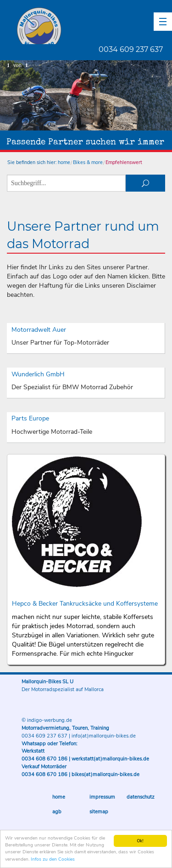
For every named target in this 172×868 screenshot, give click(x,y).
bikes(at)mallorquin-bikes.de (105, 774)
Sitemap (99, 812)
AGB (57, 812)
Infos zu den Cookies (53, 860)
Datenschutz (141, 797)
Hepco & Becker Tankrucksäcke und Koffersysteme (85, 604)
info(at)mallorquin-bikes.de (104, 736)
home (64, 162)
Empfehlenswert (124, 162)
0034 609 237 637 (131, 49)
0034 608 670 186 (44, 759)
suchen (145, 183)
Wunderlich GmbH (38, 374)
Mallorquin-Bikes (93, 26)
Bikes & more (88, 162)
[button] (163, 22)
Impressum (102, 797)
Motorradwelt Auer (39, 330)
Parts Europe (30, 418)
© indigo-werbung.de (47, 720)
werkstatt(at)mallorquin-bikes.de (110, 759)
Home (59, 797)
